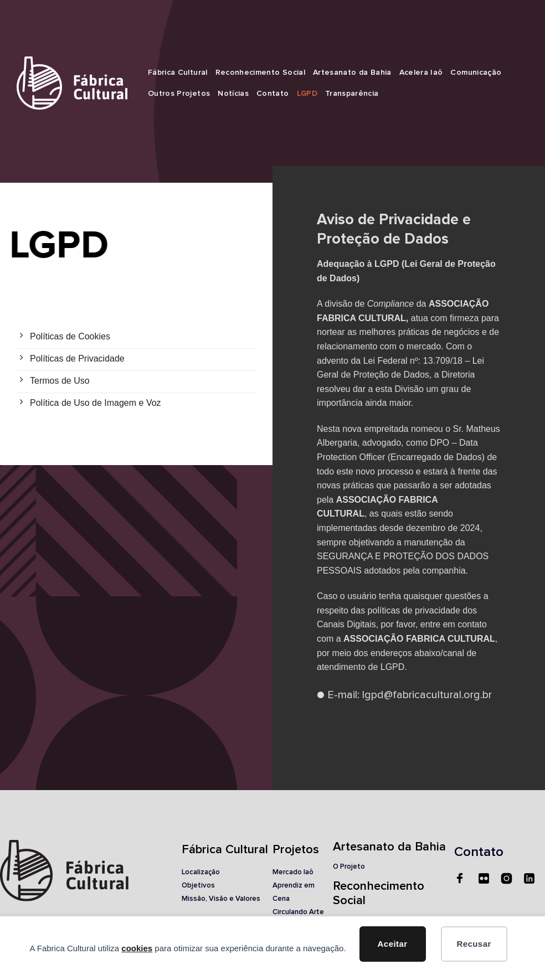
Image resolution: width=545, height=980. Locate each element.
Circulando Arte (298, 912)
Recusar (474, 944)
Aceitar (393, 944)
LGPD (307, 94)
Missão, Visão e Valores (221, 899)
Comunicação (476, 73)
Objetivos (198, 886)
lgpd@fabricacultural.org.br (427, 695)
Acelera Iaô (421, 73)
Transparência (352, 94)
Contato (272, 94)
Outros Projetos (179, 94)
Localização (201, 872)
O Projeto (349, 867)
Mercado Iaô (293, 872)
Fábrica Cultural (178, 73)
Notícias (233, 94)
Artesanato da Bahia (352, 73)
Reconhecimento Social (260, 73)
